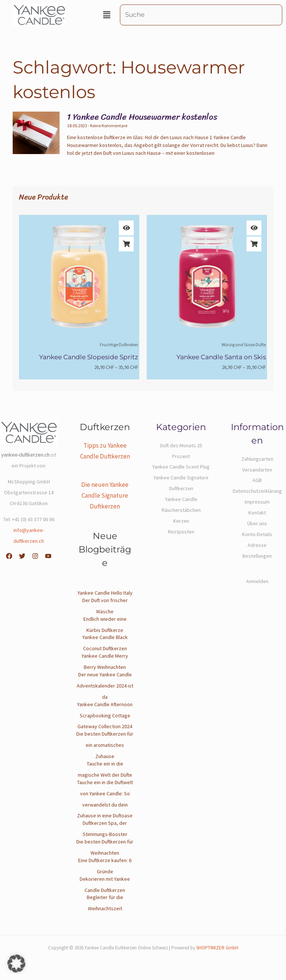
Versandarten (257, 470)
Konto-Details (257, 534)
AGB (257, 480)
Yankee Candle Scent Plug (181, 467)
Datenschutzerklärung (257, 491)
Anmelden (257, 581)
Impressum (257, 502)
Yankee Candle (181, 499)
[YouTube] (48, 556)
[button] (107, 15)
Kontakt (257, 513)
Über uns (257, 523)
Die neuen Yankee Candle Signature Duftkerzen (105, 495)
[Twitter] (22, 556)
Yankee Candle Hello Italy (105, 593)
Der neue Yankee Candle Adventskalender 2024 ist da (105, 686)
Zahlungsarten (257, 459)
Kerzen (181, 521)
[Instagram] (35, 556)
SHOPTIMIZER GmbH (217, 948)
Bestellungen (257, 556)
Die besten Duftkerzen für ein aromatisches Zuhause (105, 745)
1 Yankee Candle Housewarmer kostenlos (142, 117)
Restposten (181, 532)
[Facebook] (9, 556)
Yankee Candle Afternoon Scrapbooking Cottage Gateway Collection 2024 (105, 716)
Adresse (257, 545)
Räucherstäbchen (181, 510)
